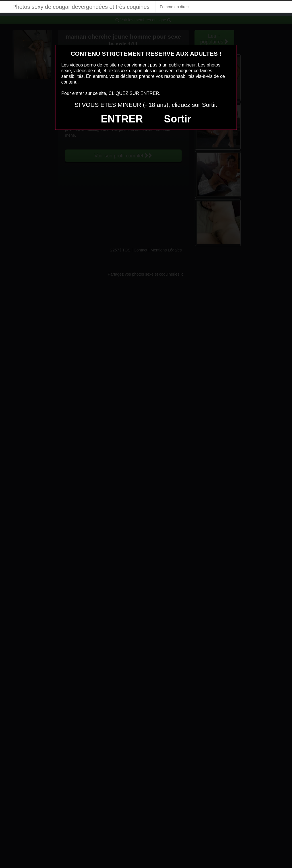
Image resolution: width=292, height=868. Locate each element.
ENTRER (122, 119)
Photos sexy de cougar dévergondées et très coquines (81, 7)
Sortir (177, 119)
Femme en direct (175, 7)
